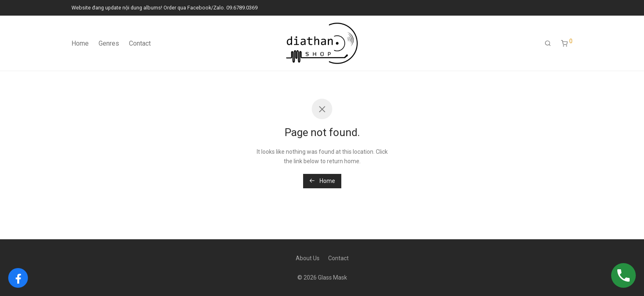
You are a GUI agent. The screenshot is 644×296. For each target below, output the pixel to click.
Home (80, 43)
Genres (109, 43)
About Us (308, 258)
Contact (140, 43)
